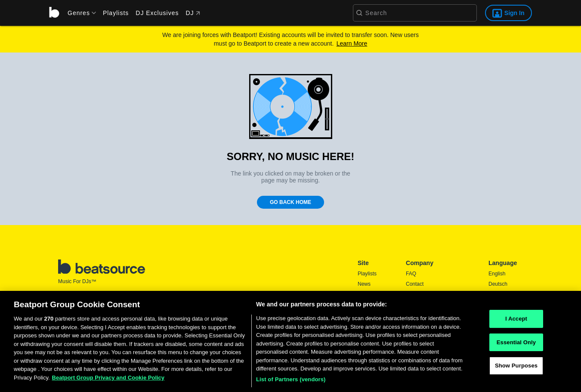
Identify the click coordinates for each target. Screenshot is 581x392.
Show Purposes (516, 369)
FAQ (411, 274)
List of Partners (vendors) (291, 382)
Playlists (116, 13)
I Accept (516, 322)
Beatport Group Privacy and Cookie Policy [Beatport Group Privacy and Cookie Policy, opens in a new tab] (108, 381)
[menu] (79, 13)
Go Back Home (290, 202)
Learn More (352, 43)
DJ (193, 13)
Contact (415, 284)
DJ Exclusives (157, 13)
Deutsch (498, 284)
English (497, 274)
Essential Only (516, 345)
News (364, 284)
